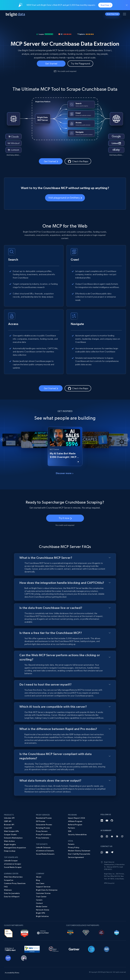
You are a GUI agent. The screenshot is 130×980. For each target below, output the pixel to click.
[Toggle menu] (125, 15)
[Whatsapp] (102, 852)
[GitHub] (112, 821)
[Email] (107, 852)
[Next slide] (128, 440)
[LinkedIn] (102, 821)
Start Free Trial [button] (112, 14)
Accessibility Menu (12, 973)
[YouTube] (107, 821)
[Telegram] (112, 852)
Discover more (65, 473)
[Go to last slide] (2, 440)
